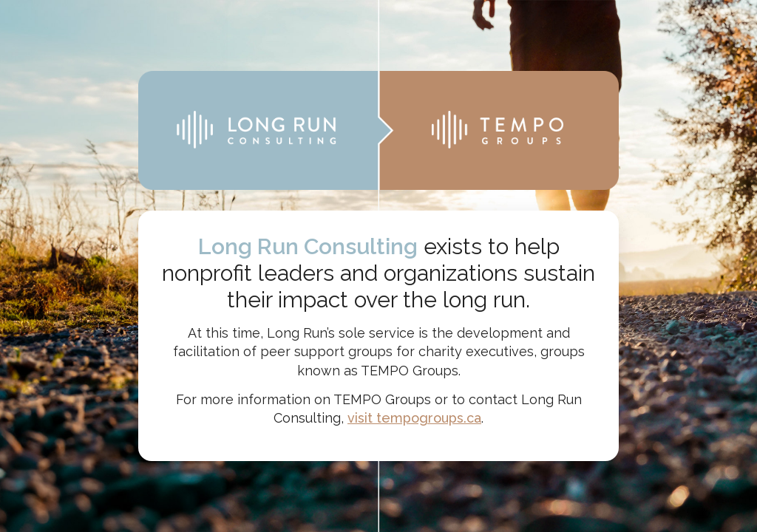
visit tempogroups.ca (414, 418)
